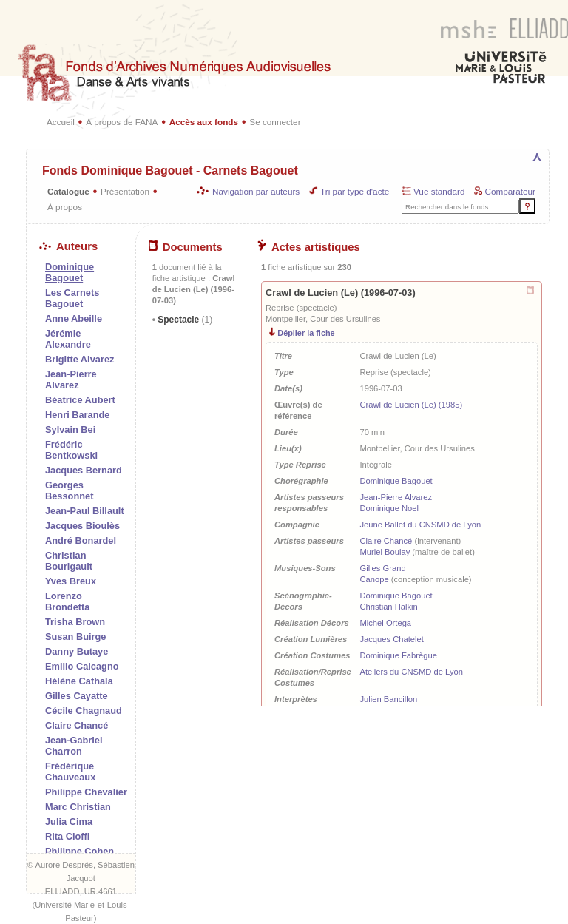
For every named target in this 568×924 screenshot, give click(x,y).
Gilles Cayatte (77, 696)
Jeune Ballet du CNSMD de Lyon (420, 525)
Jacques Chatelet (391, 639)
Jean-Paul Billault (85, 511)
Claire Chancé (77, 725)
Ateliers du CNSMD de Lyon (411, 672)
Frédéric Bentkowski (71, 450)
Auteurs (68, 246)
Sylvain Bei (70, 429)
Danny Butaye (77, 651)
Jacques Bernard (84, 470)
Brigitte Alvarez (80, 359)
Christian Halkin (388, 607)
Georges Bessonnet (69, 490)
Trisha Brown (75, 622)
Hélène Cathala (79, 681)
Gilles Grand (382, 568)
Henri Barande (77, 415)
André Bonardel (81, 540)
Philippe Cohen (80, 851)
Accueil (61, 122)
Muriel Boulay (385, 552)
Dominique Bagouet (396, 481)
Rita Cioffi (67, 836)
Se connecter (275, 122)
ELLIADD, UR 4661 (81, 891)
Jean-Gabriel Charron (74, 746)
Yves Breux (71, 581)
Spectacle (184, 320)
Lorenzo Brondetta (67, 601)
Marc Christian (78, 807)
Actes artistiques (309, 247)
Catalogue (68, 191)
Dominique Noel (389, 508)
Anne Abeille (74, 318)
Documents (186, 247)
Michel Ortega (385, 623)
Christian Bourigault (69, 561)
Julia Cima (69, 822)
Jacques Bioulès (82, 526)
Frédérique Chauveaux (70, 772)
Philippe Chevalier (86, 792)
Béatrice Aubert (80, 400)
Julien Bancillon (388, 699)
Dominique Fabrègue (398, 655)
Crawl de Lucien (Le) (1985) (411, 405)
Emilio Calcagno (82, 666)
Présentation (125, 191)
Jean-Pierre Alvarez (71, 380)
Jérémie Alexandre (68, 339)
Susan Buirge (76, 637)
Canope (374, 579)
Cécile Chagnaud (84, 711)
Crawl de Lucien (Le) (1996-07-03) (341, 293)
